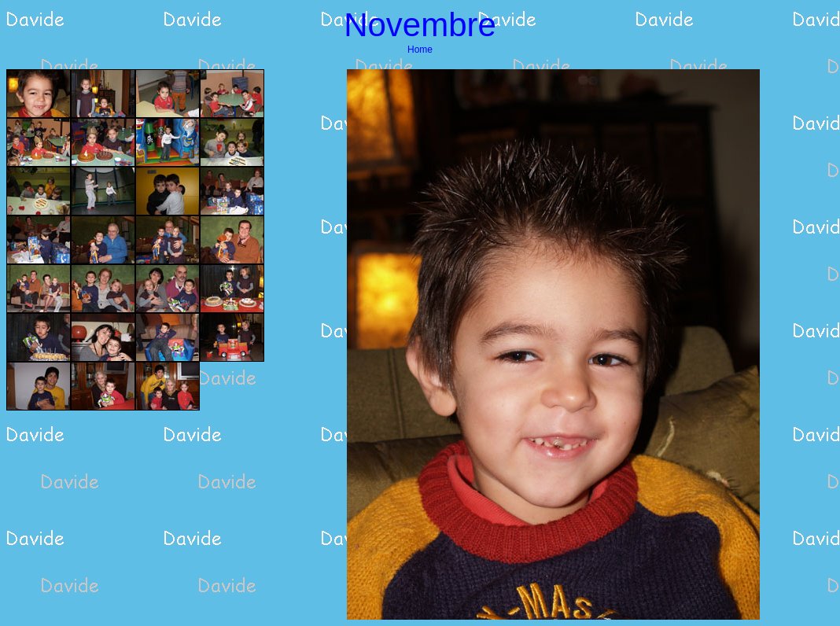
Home (420, 50)
